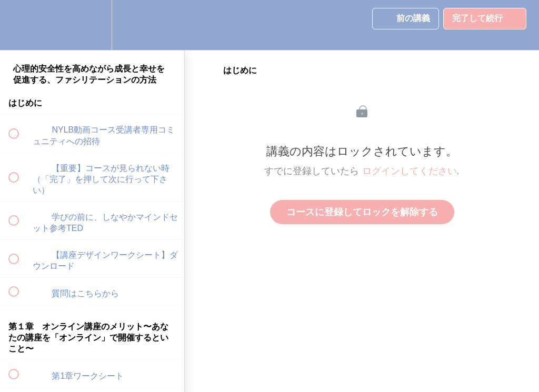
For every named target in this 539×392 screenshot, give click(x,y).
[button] (19, 25)
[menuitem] (92, 25)
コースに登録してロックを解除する (362, 212)
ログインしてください (410, 171)
